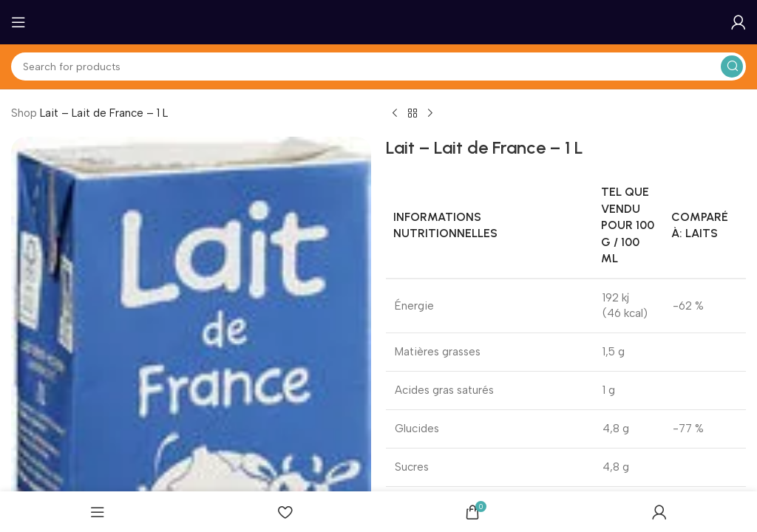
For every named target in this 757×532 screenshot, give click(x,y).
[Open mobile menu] (18, 22)
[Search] (378, 66)
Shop (24, 113)
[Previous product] (395, 114)
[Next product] (430, 114)
